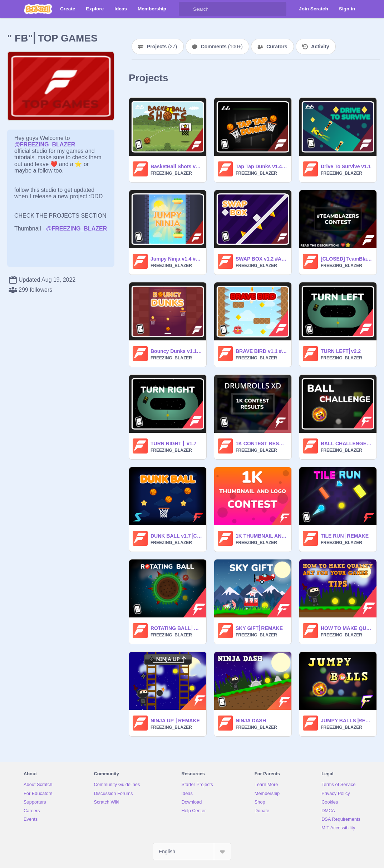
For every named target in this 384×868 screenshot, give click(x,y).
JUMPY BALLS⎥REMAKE (346, 721)
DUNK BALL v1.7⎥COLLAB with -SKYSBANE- (176, 536)
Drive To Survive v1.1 (346, 166)
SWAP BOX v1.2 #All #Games (261, 259)
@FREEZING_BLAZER (45, 144)
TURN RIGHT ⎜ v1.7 (173, 443)
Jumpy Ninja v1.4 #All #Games (176, 259)
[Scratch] (38, 9)
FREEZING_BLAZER (171, 173)
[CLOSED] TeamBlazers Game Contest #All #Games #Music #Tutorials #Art (346, 259)
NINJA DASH (251, 721)
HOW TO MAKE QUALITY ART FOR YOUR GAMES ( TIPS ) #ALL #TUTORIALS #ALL (346, 628)
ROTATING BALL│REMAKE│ (176, 628)
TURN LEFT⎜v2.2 (341, 351)
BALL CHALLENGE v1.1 (346, 443)
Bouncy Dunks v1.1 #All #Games (176, 351)
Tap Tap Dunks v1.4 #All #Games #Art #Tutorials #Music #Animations (261, 166)
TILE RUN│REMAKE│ (346, 536)
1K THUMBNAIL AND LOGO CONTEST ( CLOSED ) (261, 536)
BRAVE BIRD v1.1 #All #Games (261, 351)
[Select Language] (192, 852)
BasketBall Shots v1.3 (176, 166)
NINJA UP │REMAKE (175, 721)
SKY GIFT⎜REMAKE (259, 628)
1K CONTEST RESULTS (261, 443)
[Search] (186, 9)
